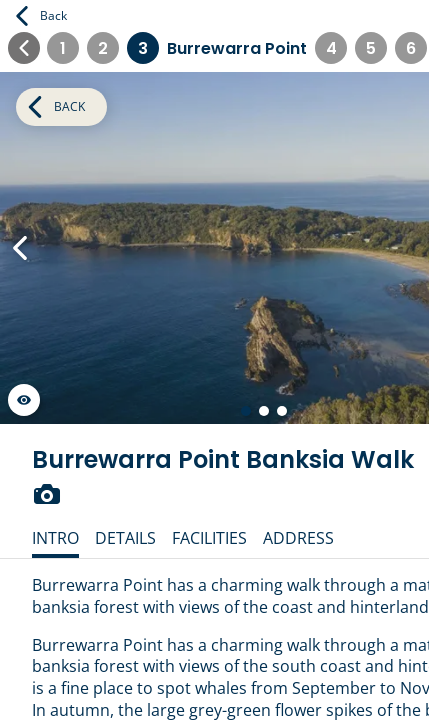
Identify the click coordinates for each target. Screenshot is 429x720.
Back (41, 16)
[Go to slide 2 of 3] (264, 411)
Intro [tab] (55, 538)
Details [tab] (125, 538)
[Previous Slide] (20, 248)
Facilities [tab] (209, 538)
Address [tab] (298, 538)
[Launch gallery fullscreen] (24, 400)
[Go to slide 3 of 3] (282, 411)
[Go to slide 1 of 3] (246, 411)
